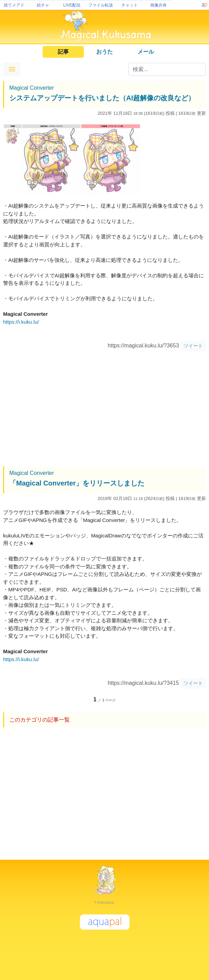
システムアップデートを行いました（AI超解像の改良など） (102, 98)
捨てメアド (14, 5)
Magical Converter (32, 88)
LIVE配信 (72, 5)
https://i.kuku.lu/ (21, 322)
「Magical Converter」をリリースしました (77, 483)
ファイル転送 (101, 5)
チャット (130, 5)
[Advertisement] (104, 410)
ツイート (193, 346)
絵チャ (43, 5)
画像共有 (158, 5)
